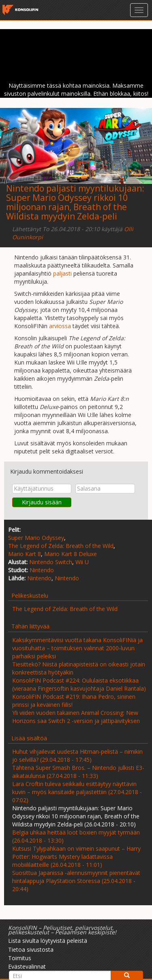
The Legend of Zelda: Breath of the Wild (61, 546)
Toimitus (20, 958)
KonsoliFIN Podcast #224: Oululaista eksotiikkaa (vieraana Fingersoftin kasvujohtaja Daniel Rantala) (79, 684)
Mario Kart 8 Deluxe (71, 554)
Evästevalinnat (27, 966)
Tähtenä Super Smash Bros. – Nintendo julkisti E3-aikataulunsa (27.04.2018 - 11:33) (78, 772)
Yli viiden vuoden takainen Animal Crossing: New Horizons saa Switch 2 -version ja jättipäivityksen (76, 717)
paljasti (62, 273)
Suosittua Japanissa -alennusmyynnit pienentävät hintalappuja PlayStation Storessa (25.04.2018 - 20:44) (76, 881)
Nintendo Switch (51, 562)
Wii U (82, 562)
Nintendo (42, 570)
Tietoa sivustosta (31, 949)
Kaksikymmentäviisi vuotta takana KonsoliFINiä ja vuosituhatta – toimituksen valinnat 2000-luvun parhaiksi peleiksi (77, 648)
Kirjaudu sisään (42, 502)
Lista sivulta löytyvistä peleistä (48, 941)
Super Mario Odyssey (36, 538)
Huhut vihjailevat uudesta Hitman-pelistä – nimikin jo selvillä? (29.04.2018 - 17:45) (77, 756)
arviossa (60, 326)
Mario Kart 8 (25, 554)
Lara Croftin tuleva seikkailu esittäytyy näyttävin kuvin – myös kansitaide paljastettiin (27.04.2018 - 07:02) (77, 792)
